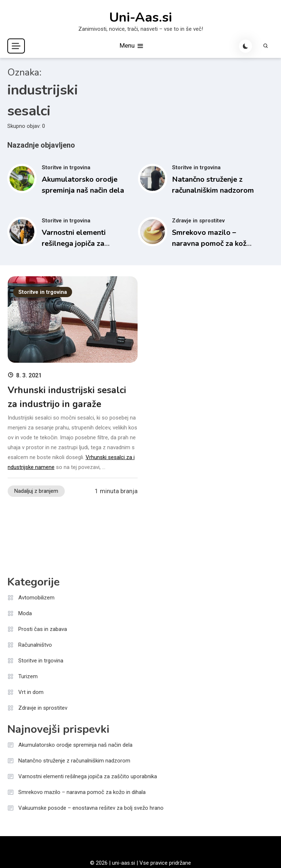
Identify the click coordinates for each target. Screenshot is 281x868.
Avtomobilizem (36, 598)
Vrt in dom (31, 692)
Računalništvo (35, 645)
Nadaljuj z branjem (36, 491)
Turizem (28, 676)
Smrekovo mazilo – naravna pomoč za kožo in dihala (211, 243)
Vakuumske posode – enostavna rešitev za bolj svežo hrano (91, 808)
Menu (132, 46)
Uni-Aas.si (140, 18)
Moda (25, 613)
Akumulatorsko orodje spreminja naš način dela (75, 745)
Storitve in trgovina (66, 167)
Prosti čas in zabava (43, 629)
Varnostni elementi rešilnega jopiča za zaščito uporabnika (74, 243)
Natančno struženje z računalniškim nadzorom (74, 761)
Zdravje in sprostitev (198, 221)
